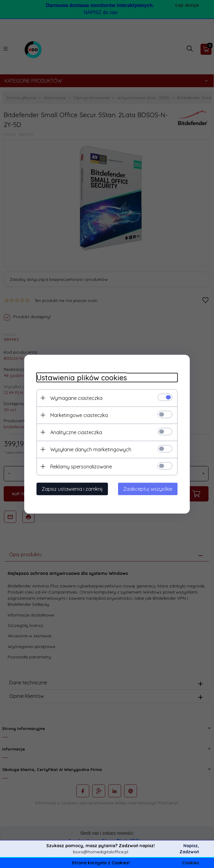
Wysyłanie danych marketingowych (91, 449)
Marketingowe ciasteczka (79, 415)
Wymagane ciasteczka (76, 398)
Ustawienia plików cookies (82, 377)
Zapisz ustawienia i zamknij (72, 489)
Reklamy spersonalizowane (81, 466)
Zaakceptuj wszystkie (148, 489)
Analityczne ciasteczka (76, 432)
